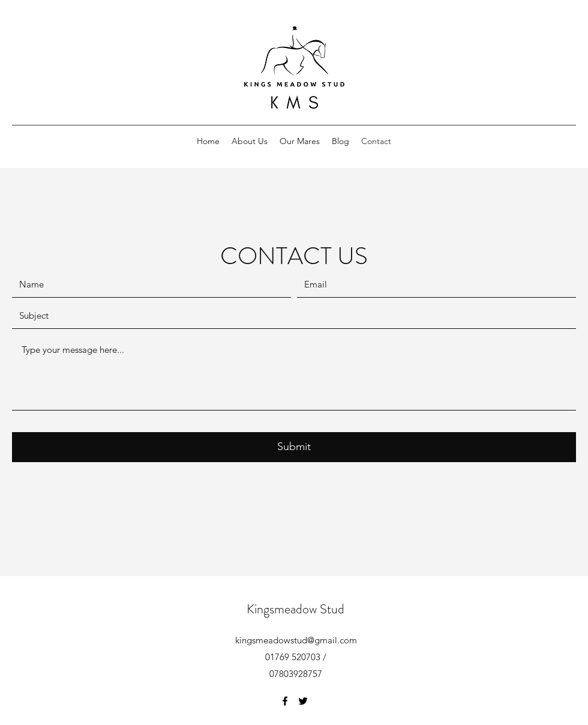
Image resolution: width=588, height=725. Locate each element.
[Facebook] (285, 701)
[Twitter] (303, 701)
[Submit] (294, 447)
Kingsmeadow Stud (295, 609)
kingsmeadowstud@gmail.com (296, 640)
